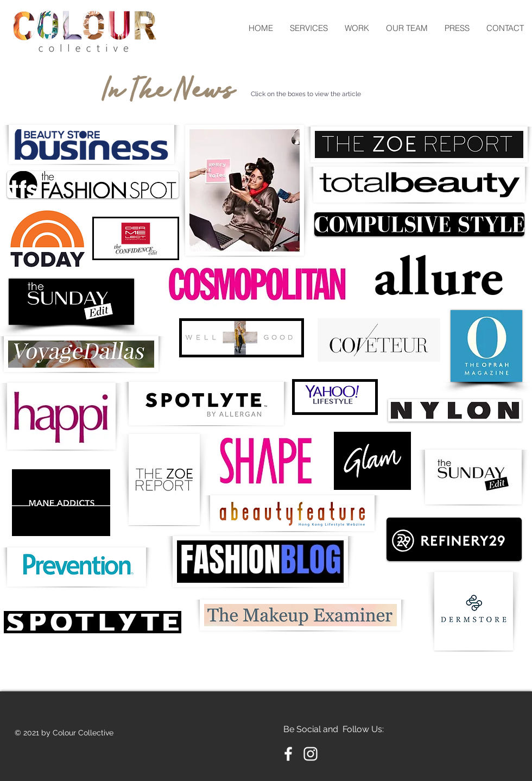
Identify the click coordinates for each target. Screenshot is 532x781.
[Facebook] (288, 754)
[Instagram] (311, 754)
